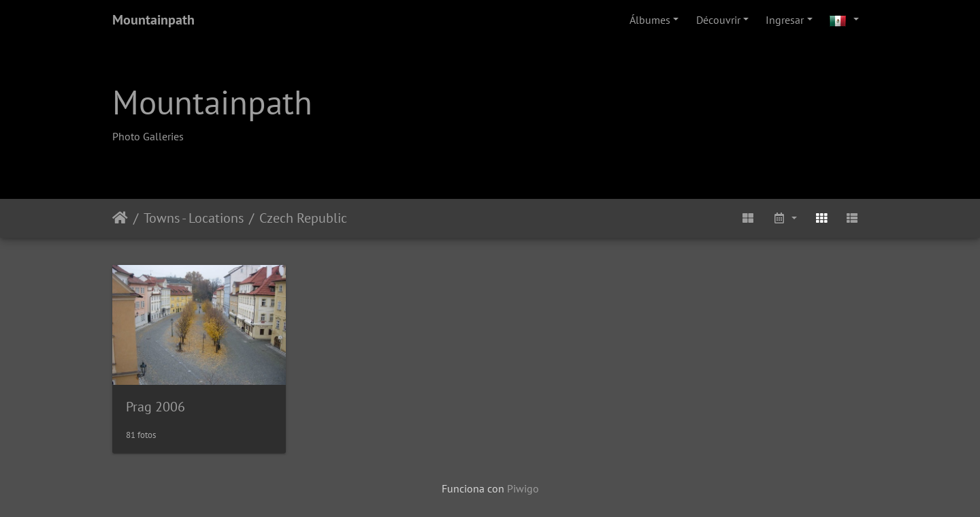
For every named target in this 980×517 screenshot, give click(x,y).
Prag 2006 (156, 407)
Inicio (120, 218)
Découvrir (718, 20)
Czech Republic (303, 218)
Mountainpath (153, 20)
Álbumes (650, 20)
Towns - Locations (194, 218)
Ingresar (785, 20)
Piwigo (523, 488)
